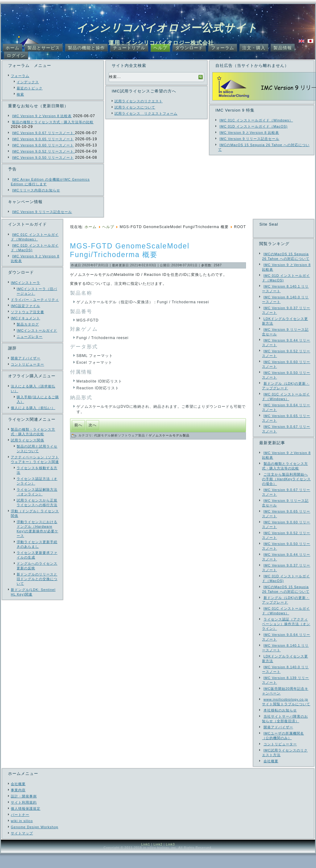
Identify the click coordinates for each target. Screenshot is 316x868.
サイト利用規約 (24, 817)
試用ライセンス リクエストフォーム (146, 113)
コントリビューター (27, 364)
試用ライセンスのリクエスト (139, 101)
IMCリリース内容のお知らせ (36, 190)
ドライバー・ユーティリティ (35, 300)
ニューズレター (30, 337)
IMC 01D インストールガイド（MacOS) (254, 126)
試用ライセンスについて (135, 107)
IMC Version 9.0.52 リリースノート (44, 151)
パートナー (20, 829)
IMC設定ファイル (25, 306)
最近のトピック (30, 88)
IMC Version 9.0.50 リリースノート (43, 158)
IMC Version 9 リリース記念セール (42, 212)
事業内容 (18, 805)
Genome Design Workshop (35, 841)
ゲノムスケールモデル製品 (169, 435)
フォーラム (223, 48)
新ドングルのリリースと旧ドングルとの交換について (37, 579)
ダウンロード (189, 48)
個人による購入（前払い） (33, 408)
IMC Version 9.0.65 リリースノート (43, 139)
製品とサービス (44, 48)
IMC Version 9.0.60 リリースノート (43, 145)
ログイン (16, 55)
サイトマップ (22, 848)
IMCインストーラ (25, 283)
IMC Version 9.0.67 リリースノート (44, 133)
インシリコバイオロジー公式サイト (167, 28)
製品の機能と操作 (86, 48)
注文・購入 (254, 48)
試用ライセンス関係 (27, 440)
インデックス (28, 82)
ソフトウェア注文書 (27, 312)
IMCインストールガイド (37, 330)
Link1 (146, 859)
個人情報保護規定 (26, 823)
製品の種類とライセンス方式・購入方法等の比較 (53, 122)
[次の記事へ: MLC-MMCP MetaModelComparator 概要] (93, 425)
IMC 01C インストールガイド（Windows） (256, 120)
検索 (20, 94)
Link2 (158, 859)
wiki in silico (22, 835)
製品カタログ (28, 324)
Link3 (170, 859)
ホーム (12, 48)
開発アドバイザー (26, 358)
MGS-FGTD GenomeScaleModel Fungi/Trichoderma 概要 (130, 250)
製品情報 (283, 48)
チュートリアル (129, 48)
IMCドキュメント (25, 318)
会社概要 (18, 798)
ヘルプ (160, 48)
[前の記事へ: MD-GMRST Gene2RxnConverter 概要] (78, 425)
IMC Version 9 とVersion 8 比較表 (42, 116)
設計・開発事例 (24, 811)
